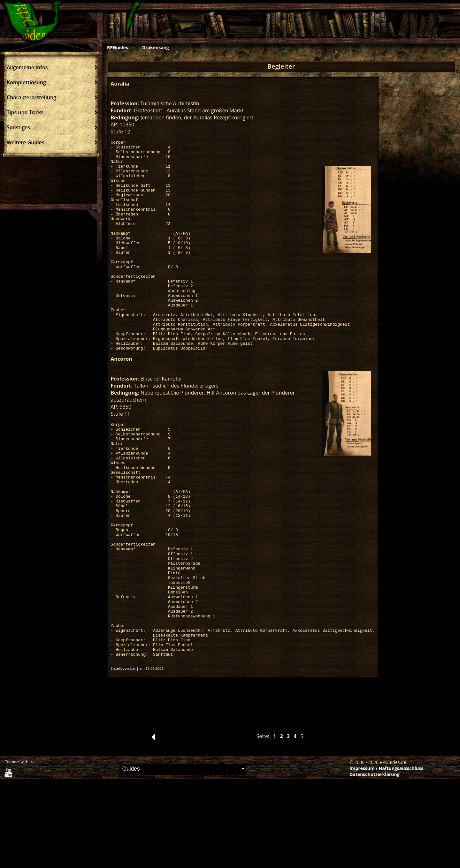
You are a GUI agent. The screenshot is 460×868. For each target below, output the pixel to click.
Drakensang (156, 47)
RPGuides (118, 47)
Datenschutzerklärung (375, 863)
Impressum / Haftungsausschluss (386, 857)
